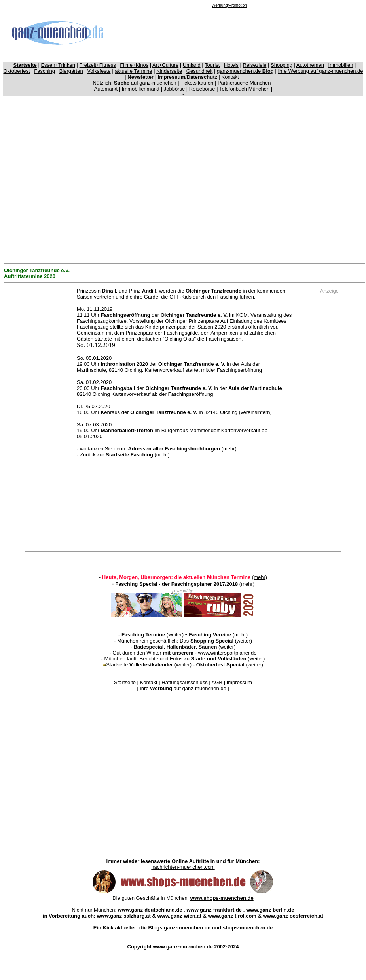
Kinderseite (169, 71)
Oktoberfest (17, 71)
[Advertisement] (229, 32)
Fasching (45, 71)
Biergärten (71, 71)
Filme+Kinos (134, 65)
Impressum (239, 682)
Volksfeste (99, 71)
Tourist (212, 65)
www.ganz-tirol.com (232, 916)
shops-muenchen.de (248, 928)
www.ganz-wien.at (179, 916)
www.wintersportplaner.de (227, 653)
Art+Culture (165, 65)
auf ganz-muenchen (145, 83)
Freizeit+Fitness (98, 65)
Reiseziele (254, 65)
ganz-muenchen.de (245, 71)
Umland (192, 65)
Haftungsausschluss (184, 682)
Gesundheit (200, 71)
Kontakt (230, 77)
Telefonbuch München (244, 89)
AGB (217, 682)
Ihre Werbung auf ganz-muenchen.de (320, 71)
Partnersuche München (244, 83)
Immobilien (341, 65)
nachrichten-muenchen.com (183, 867)
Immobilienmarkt (141, 89)
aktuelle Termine (133, 71)
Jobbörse (174, 89)
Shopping (282, 65)
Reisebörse (202, 89)
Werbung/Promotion (229, 5)
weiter (175, 635)
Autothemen (310, 65)
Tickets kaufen (197, 83)
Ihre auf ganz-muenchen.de (183, 688)
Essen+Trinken (58, 65)
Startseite (125, 682)
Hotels (231, 65)
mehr (229, 449)
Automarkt (106, 89)
